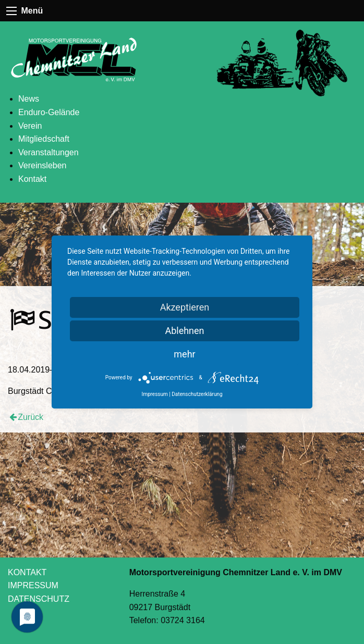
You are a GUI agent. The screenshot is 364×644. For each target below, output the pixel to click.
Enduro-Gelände (49, 112)
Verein (30, 126)
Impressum (154, 394)
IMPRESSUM (33, 585)
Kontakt (32, 179)
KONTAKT (27, 572)
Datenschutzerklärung (197, 394)
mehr (184, 354)
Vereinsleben (43, 165)
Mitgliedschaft (44, 139)
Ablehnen (184, 331)
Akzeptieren (185, 307)
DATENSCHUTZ (39, 599)
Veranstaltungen (48, 152)
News (29, 99)
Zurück (31, 417)
